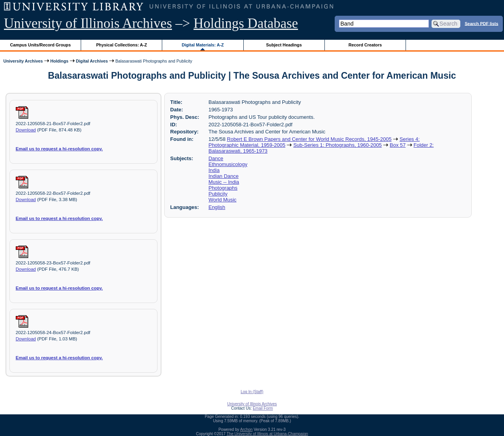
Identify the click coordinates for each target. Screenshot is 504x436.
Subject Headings (284, 45)
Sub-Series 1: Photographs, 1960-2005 (338, 145)
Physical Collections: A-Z (121, 45)
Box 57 (398, 145)
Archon (246, 430)
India (214, 170)
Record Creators (365, 45)
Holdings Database (246, 23)
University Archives (23, 61)
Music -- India (224, 182)
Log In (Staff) (252, 392)
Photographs (223, 188)
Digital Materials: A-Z (203, 45)
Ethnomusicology (228, 164)
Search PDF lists (481, 23)
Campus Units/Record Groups (41, 45)
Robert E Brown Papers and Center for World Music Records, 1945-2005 (309, 139)
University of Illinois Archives (88, 23)
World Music (223, 200)
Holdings (59, 61)
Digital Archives (92, 61)
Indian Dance (224, 176)
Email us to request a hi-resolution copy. (59, 149)
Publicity (218, 194)
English (217, 207)
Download (26, 130)
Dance (216, 158)
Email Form (263, 408)
